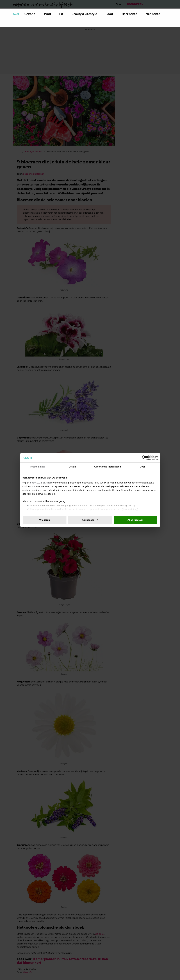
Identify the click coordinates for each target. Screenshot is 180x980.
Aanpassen (90, 520)
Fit (63, 14)
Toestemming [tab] (38, 467)
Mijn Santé (155, 14)
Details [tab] (73, 467)
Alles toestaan (135, 520)
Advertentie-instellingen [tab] (107, 467)
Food (111, 14)
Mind (49, 14)
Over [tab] (142, 467)
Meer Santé (131, 14)
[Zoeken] (16, 23)
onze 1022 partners (41, 483)
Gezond (32, 14)
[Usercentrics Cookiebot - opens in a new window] (144, 458)
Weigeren (45, 520)
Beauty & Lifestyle (86, 14)
